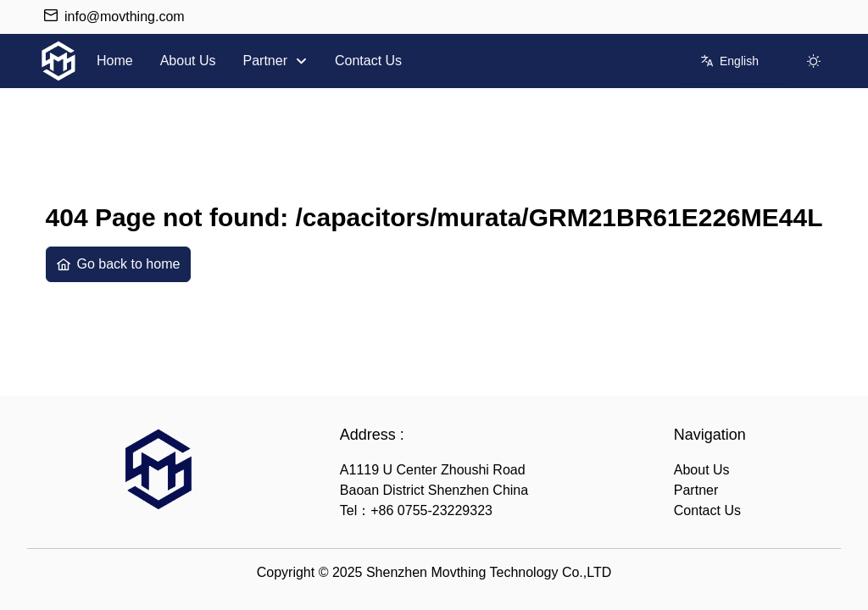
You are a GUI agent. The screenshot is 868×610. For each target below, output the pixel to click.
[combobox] (736, 61)
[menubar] (249, 61)
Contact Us (707, 510)
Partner (696, 490)
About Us (702, 470)
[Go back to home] (119, 264)
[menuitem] (115, 61)
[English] (730, 61)
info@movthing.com (125, 17)
